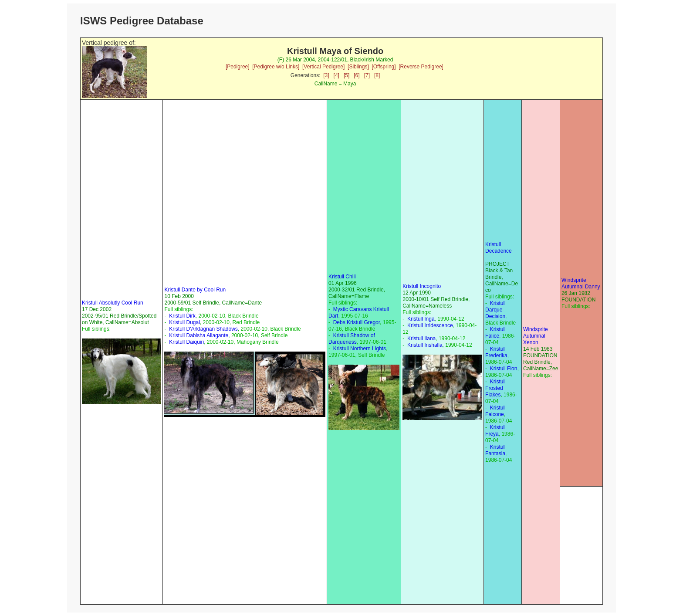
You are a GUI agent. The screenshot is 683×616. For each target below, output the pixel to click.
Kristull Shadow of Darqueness (352, 339)
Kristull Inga (421, 319)
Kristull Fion (504, 369)
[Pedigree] (238, 67)
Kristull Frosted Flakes (495, 388)
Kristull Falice (495, 333)
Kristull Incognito (422, 286)
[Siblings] (358, 67)
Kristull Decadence (499, 248)
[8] (377, 75)
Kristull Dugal (184, 322)
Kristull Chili (342, 277)
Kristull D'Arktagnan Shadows (203, 329)
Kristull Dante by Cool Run (195, 290)
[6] (357, 75)
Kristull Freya (495, 431)
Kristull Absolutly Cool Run (113, 303)
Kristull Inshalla (425, 345)
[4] (336, 75)
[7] (367, 75)
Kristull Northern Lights (360, 349)
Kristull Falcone (495, 411)
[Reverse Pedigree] (421, 67)
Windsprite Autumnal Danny (581, 283)
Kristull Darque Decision (495, 310)
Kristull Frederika (496, 352)
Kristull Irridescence (430, 325)
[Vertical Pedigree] (323, 67)
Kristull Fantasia (495, 450)
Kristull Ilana (421, 338)
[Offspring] (384, 67)
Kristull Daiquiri (186, 342)
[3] (326, 75)
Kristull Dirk (182, 316)
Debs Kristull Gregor (357, 322)
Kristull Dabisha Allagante (199, 335)
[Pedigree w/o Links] (276, 67)
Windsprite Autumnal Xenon (536, 336)
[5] (347, 75)
